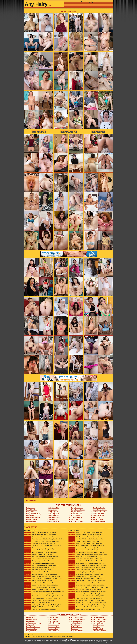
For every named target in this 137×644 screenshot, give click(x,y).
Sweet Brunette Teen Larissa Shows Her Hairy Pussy (86, 607)
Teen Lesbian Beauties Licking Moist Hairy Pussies (42, 541)
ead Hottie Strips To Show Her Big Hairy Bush (85, 535)
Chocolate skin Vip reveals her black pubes (39, 600)
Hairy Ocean (39, 132)
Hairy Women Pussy (78, 510)
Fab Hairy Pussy (54, 514)
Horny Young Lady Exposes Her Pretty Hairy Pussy (42, 557)
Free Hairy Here (54, 516)
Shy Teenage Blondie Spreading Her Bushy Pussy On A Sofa (44, 592)
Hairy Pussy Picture (100, 510)
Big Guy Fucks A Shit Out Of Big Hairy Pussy (40, 535)
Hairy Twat (97, 517)
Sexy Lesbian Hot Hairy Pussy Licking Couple (40, 550)
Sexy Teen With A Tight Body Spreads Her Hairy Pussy (87, 581)
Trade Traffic (69, 639)
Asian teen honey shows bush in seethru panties (40, 552)
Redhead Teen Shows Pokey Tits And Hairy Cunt (41, 585)
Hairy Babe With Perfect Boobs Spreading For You (86, 539)
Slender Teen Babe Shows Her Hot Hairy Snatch (85, 570)
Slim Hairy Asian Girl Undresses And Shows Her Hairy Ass (88, 600)
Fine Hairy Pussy (54, 517)
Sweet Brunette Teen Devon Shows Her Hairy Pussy (86, 574)
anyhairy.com (106, 642)
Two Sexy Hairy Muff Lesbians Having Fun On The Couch (44, 596)
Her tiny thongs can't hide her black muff (39, 561)
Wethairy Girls (53, 519)
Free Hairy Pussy (54, 521)
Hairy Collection (98, 514)
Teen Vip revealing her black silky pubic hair (40, 587)
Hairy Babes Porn (77, 508)
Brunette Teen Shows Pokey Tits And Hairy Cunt (85, 594)
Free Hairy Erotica (99, 508)
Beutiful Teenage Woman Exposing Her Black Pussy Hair (87, 548)
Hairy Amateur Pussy (34, 514)
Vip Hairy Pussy (76, 517)
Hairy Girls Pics (32, 519)
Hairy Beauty (53, 510)
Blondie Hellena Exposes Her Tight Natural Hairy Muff (87, 546)
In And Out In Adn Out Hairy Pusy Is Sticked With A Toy (87, 603)
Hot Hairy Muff (98, 519)
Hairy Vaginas (53, 512)
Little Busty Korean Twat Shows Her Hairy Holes (85, 559)
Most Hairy (74, 519)
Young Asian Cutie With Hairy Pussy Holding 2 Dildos (87, 568)
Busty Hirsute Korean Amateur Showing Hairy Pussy (42, 589)
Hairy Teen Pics (54, 508)
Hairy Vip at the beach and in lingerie (38, 570)
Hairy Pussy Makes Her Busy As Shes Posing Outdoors (43, 576)
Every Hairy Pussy (99, 521)
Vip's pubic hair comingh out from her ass (39, 563)
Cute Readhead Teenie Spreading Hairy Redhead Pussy (87, 552)
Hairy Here (43, 636)
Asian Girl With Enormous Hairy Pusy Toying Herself (86, 576)
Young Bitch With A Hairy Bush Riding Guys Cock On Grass (44, 539)
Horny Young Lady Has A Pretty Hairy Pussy (84, 572)
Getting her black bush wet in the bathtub (39, 568)
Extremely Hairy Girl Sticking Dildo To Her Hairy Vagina (87, 565)
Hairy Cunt (30, 516)
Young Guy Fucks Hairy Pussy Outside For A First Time (43, 578)
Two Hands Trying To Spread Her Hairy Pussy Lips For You (88, 587)
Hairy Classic (75, 516)
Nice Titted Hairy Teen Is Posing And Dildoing (85, 589)
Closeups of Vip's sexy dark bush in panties (39, 543)
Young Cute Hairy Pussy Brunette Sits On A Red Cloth (87, 532)
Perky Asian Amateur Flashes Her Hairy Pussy (84, 550)
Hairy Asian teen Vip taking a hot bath (38, 554)
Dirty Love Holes (76, 512)
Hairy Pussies (31, 521)
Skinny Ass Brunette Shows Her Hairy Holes (84, 609)
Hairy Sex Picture (77, 521)
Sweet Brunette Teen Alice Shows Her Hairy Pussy (41, 583)
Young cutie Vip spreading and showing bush (40, 548)
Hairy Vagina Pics (99, 512)
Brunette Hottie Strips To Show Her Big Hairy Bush (86, 598)
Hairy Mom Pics (68, 132)
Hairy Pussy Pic (98, 516)
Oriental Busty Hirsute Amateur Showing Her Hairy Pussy (88, 554)
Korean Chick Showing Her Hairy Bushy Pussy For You (43, 546)
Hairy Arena (98, 132)
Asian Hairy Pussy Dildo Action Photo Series (84, 537)
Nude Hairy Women (33, 517)
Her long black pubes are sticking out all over (40, 532)
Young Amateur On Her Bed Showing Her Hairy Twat (42, 598)
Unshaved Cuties (77, 514)
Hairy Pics (72, 636)
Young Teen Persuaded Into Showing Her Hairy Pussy (86, 561)
